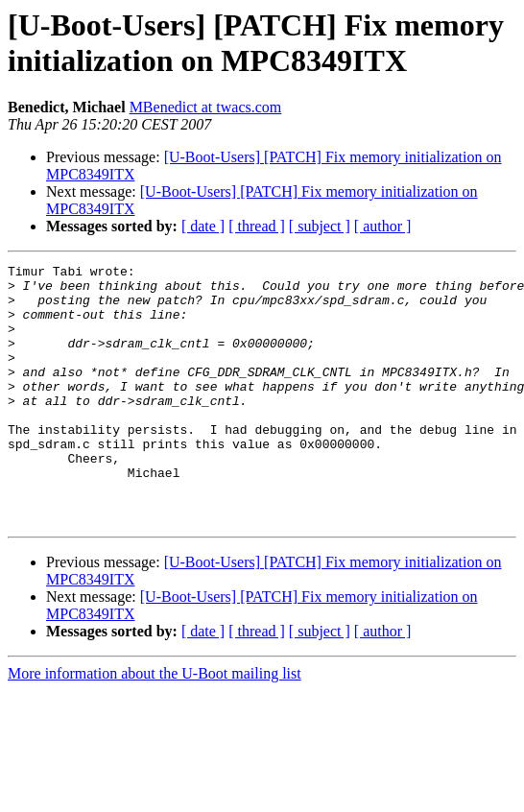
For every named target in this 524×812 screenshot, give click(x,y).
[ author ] (383, 226)
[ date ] (203, 226)
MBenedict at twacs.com (206, 107)
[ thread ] (257, 226)
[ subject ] (320, 226)
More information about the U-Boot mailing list (155, 725)
